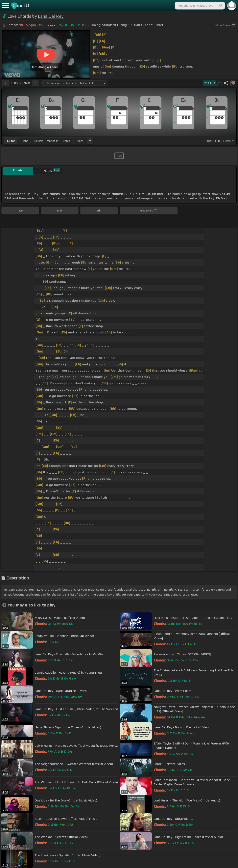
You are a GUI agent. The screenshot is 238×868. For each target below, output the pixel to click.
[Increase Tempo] (36, 83)
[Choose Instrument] (90, 141)
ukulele (39, 141)
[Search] (221, 6)
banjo (66, 141)
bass (80, 141)
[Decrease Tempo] (5, 83)
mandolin (53, 141)
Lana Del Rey (51, 16)
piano (25, 141)
